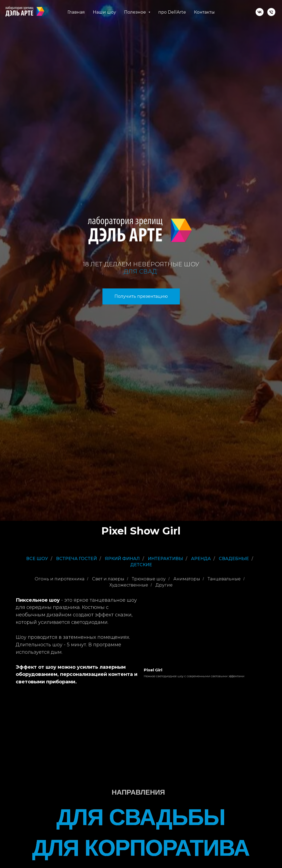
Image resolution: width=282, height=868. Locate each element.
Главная (76, 12)
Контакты (204, 12)
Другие (164, 585)
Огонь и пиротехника (59, 579)
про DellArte (172, 12)
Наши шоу (104, 12)
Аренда (201, 559)
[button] (141, 296)
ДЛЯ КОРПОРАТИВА (141, 848)
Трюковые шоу (149, 579)
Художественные (129, 585)
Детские (141, 565)
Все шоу (37, 559)
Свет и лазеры (108, 579)
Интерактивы (165, 559)
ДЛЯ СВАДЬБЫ (141, 817)
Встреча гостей (76, 559)
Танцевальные (224, 579)
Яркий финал (122, 559)
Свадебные (234, 559)
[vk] (260, 12)
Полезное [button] (136, 12)
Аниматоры (187, 579)
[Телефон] (271, 12)
